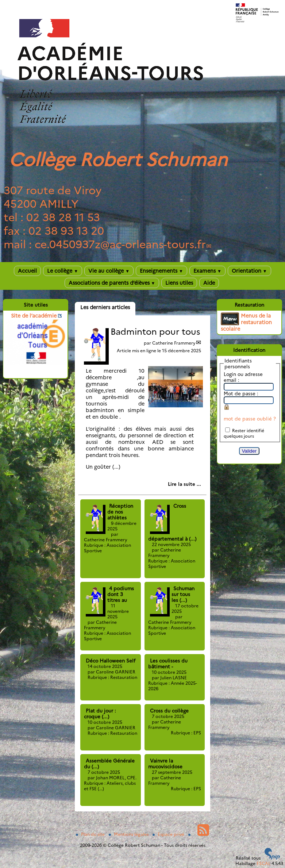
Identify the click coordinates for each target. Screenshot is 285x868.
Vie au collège (109, 271)
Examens (207, 271)
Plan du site (91, 834)
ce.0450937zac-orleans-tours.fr (120, 244)
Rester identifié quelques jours (244, 433)
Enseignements (161, 271)
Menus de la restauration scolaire (246, 322)
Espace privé (169, 834)
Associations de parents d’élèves (112, 283)
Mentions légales (129, 834)
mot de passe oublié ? (250, 419)
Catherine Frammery (174, 343)
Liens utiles (179, 283)
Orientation (249, 271)
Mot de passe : (241, 393)
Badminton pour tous (155, 332)
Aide (209, 283)
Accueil (27, 271)
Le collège (63, 271)
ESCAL (263, 863)
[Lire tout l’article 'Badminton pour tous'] (184, 484)
